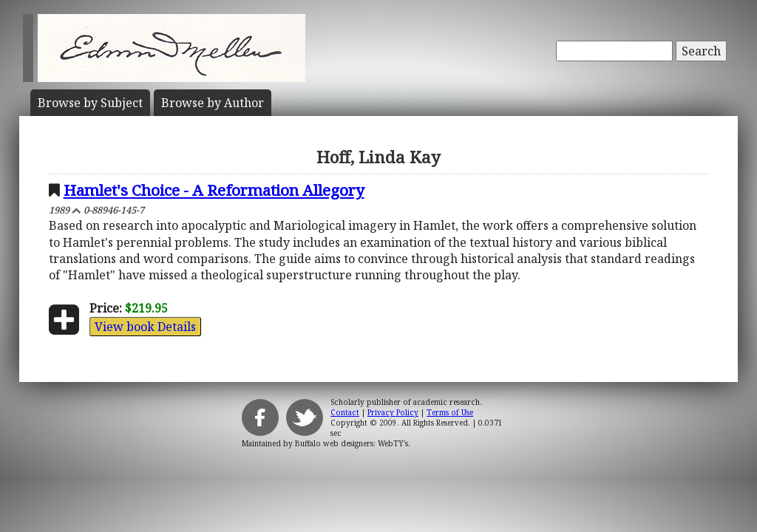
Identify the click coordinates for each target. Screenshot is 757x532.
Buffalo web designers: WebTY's (352, 443)
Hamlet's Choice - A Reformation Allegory (214, 190)
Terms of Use (450, 412)
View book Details (145, 327)
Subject (90, 103)
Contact (345, 412)
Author (213, 103)
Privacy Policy (393, 412)
